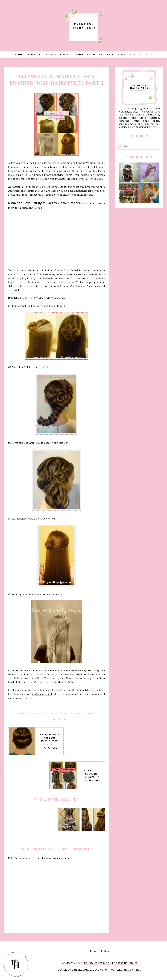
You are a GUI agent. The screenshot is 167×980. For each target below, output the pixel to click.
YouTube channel (42, 694)
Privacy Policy (99, 951)
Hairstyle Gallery (89, 55)
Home (19, 55)
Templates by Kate (127, 970)
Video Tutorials (58, 55)
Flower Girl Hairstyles (32, 713)
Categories (115, 55)
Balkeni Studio (82, 970)
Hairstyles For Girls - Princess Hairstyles (111, 963)
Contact (34, 55)
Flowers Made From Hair (68, 713)
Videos (92, 713)
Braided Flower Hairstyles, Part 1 (85, 179)
